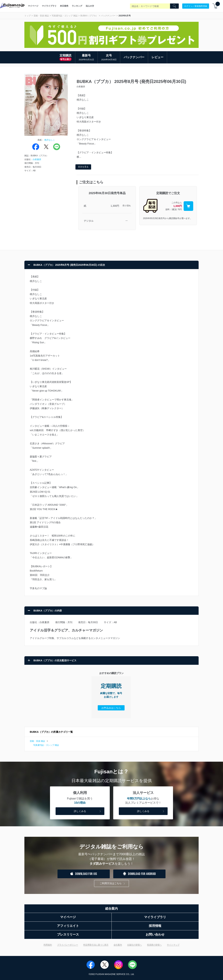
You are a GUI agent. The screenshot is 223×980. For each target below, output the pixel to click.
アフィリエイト (68, 926)
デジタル (89, 221)
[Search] (174, 6)
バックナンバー (108, 16)
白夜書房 (37, 159)
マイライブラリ (49, 6)
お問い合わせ (155, 935)
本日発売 (64, 6)
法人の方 (90, 6)
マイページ (33, 6)
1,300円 (115, 206)
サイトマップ (173, 945)
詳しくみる (88, 811)
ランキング (77, 6)
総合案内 (111, 909)
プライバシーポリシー (68, 945)
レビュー (157, 57)
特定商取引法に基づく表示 (96, 945)
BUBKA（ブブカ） (89, 16)
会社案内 (118, 945)
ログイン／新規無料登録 (196, 6)
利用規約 (48, 945)
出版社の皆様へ (134, 945)
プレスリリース (68, 935)
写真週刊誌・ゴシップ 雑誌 (65, 16)
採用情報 (155, 926)
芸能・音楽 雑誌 (41, 16)
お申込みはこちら (111, 708)
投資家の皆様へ (154, 945)
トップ (28, 16)
